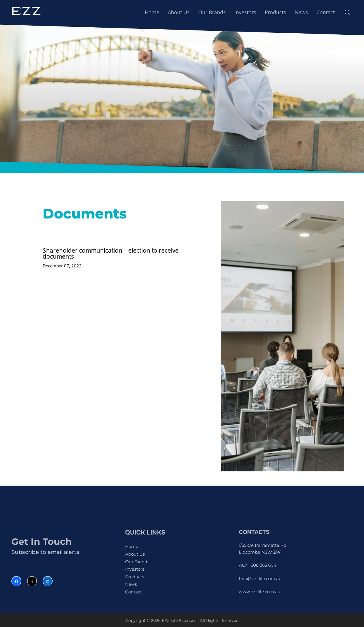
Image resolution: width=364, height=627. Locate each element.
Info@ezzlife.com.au (260, 578)
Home (152, 12)
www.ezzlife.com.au (260, 592)
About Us (179, 12)
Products (275, 12)
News (301, 12)
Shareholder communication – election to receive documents (111, 253)
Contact (326, 12)
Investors (245, 12)
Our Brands (212, 12)
